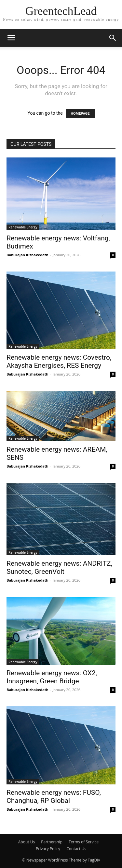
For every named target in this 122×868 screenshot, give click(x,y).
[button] (11, 38)
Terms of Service (84, 842)
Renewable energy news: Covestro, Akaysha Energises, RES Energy (59, 361)
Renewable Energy (23, 227)
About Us (27, 842)
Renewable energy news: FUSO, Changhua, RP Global (54, 797)
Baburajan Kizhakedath (27, 255)
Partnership (52, 842)
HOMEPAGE (80, 114)
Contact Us (76, 849)
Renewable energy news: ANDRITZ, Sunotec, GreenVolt (59, 567)
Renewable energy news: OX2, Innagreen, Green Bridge (52, 677)
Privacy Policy (48, 849)
